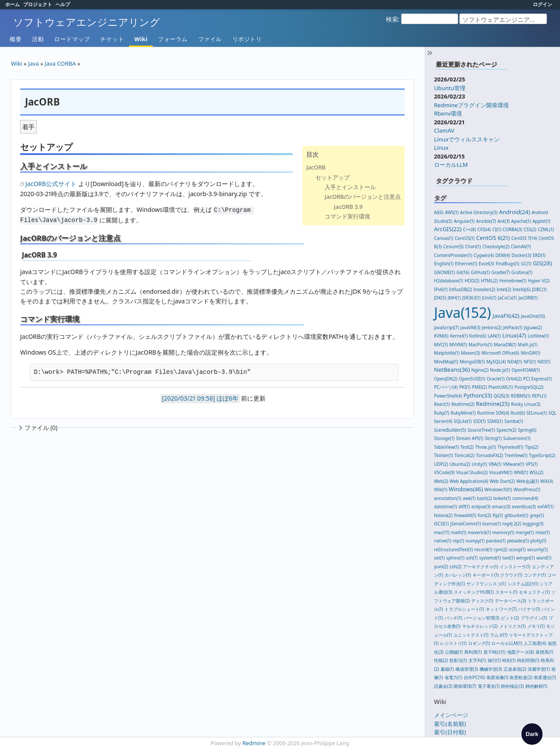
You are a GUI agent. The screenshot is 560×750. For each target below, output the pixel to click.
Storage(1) (444, 438)
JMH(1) (454, 298)
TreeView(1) (516, 455)
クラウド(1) (511, 575)
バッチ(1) (453, 618)
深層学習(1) (539, 669)
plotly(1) (538, 541)
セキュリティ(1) (534, 592)
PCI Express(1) (537, 379)
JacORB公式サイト (51, 184)
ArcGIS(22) (448, 229)
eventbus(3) (524, 507)
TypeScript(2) (542, 455)
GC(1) (526, 264)
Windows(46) (466, 489)
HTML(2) (489, 281)
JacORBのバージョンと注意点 (363, 197)
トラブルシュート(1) (464, 609)
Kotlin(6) (478, 336)
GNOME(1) (444, 272)
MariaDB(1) (505, 345)
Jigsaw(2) (533, 327)
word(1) (544, 558)
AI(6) (439, 212)
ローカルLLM (451, 165)
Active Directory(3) (479, 212)
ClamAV (444, 130)
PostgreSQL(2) (529, 387)
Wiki (141, 39)
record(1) (483, 549)
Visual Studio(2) (472, 472)
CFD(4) (484, 229)
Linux (441, 148)
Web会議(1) (527, 481)
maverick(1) (479, 532)
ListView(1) (538, 336)
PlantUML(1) (500, 387)
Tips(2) (532, 447)
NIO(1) (544, 362)
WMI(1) (521, 472)
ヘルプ (63, 4)
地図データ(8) (521, 652)
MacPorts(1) (481, 345)
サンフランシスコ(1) (486, 584)
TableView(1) (446, 447)
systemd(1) (490, 558)
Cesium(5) (453, 246)
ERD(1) (539, 255)
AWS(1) (452, 212)
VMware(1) (513, 464)
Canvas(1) (444, 238)
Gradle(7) (500, 272)
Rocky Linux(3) (526, 404)
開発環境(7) (465, 686)
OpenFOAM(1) (525, 370)
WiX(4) (547, 481)
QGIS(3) (501, 396)
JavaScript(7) (446, 327)
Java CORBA (60, 63)
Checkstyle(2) (496, 246)
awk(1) (469, 498)
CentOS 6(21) (493, 238)
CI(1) (497, 229)
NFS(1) (530, 362)
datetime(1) (446, 507)
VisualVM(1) (501, 472)
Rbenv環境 (448, 113)
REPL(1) (539, 396)
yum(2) (441, 567)
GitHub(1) (480, 272)
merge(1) (525, 532)
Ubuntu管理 (450, 88)
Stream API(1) (469, 438)
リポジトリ (247, 39)
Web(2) (441, 481)
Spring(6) (527, 430)
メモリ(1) (536, 626)
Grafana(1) (522, 272)
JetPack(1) (513, 327)
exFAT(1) (545, 507)
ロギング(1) (479, 643)
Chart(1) (473, 246)
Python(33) (478, 395)
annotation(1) (448, 498)
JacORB (316, 167)
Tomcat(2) (465, 455)
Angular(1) (464, 221)
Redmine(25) (493, 404)
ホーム (12, 4)
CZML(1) (546, 229)
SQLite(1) (463, 421)
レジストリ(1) (453, 643)
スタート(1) (506, 592)
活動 (38, 39)
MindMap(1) (446, 362)
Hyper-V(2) (539, 281)
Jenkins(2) (492, 327)
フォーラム (173, 39)
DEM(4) (503, 255)
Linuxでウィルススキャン (467, 139)
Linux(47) (514, 335)
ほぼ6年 (227, 398)
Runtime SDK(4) (493, 413)
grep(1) (537, 515)
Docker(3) (521, 255)
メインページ (451, 715)
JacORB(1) (528, 298)
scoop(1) (517, 549)
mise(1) (543, 532)
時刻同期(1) (528, 660)
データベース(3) (511, 601)
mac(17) (442, 532)
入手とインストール (350, 187)
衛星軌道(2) (521, 677)
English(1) (444, 264)
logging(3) (533, 524)
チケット (112, 39)
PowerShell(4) (448, 396)
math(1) (459, 532)
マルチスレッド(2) (480, 626)
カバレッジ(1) (458, 575)
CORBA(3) (513, 229)
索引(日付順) (450, 732)
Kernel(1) (459, 336)
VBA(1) (495, 464)
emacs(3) (501, 507)
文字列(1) (477, 660)
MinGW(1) (530, 353)
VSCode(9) (444, 472)
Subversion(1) (517, 438)
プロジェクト (38, 4)
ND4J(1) (515, 362)
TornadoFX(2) (490, 455)
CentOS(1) (464, 238)
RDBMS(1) (520, 396)
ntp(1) (458, 541)
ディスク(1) (482, 601)
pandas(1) (496, 541)
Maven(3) (471, 353)
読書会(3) (443, 686)
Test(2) (467, 447)
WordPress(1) (527, 489)
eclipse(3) (481, 507)
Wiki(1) (441, 489)
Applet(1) (541, 221)
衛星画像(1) (497, 677)
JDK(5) (440, 298)
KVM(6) (441, 336)
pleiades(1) (518, 541)
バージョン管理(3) (482, 618)
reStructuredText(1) (453, 549)
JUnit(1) (489, 298)
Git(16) (463, 272)
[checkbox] (532, 734)
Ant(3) (504, 221)
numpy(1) (475, 541)
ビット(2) (510, 618)
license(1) (492, 524)
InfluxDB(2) (460, 289)
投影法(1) (458, 660)
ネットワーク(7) (501, 609)
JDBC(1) (539, 289)
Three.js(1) (485, 447)
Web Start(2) (502, 481)
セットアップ (332, 177)
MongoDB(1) (472, 362)
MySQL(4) (496, 362)
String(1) (493, 438)
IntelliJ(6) (522, 289)
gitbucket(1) (516, 515)
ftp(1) (498, 515)
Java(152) (462, 312)
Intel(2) (504, 289)
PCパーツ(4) (446, 387)
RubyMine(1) (463, 413)
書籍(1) (447, 669)
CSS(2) (530, 229)
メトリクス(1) (512, 626)
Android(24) (514, 212)
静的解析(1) (536, 686)
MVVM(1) (458, 345)
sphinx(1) (455, 558)
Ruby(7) (442, 413)
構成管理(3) (467, 669)
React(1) (442, 404)
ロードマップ (72, 39)
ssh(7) (472, 558)
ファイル (210, 39)
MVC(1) (441, 345)
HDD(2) (472, 281)
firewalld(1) (465, 515)
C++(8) (469, 229)
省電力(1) (453, 677)
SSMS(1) (495, 421)
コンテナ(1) (535, 575)
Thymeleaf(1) (511, 447)
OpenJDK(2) (446, 379)
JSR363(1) (471, 298)
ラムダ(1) (499, 635)
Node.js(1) (500, 370)
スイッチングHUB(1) (474, 592)
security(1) (537, 549)
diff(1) (464, 507)
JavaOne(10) (533, 316)
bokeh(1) (502, 498)
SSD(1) (479, 421)
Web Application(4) (469, 481)
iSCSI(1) (441, 524)
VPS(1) (532, 464)
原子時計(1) (494, 652)
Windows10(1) (498, 489)
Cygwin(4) (484, 255)
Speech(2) (506, 430)
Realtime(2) (463, 404)
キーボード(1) (486, 575)
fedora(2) (443, 515)
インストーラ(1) (515, 567)
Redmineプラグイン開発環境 (471, 105)
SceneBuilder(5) (450, 430)
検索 (392, 19)
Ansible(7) (486, 221)
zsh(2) (456, 567)
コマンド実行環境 (347, 216)
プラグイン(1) (534, 618)
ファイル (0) (37, 428)
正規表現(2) (515, 669)
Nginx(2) (480, 370)
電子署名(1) (489, 686)
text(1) (508, 558)
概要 (16, 39)
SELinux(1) (537, 413)
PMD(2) (479, 387)
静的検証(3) (512, 686)
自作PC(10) (474, 677)
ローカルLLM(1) (507, 643)
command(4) (525, 498)
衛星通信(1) (545, 677)
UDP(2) (441, 464)
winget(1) (525, 558)
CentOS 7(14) (524, 238)
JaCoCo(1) (507, 298)
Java (33, 63)
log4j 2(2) (512, 524)
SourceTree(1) (481, 430)
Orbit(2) (514, 379)
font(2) (485, 515)
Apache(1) (521, 221)
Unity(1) (479, 464)
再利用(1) (473, 652)
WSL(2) (536, 472)
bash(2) (484, 498)
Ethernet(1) (466, 264)
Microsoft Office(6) (500, 353)
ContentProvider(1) (453, 255)
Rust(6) (518, 413)
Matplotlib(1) (447, 353)
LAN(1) (494, 336)
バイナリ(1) (529, 609)
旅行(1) (494, 660)
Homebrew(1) (513, 281)
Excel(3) (486, 264)
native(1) (443, 541)
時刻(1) (509, 660)
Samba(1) (514, 421)
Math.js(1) (528, 345)
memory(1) (504, 532)
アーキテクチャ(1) (480, 567)
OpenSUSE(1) (472, 379)
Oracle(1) (495, 379)
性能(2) (441, 660)
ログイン (542, 4)
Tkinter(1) (443, 455)
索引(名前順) (450, 724)
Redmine (254, 743)
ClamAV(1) (521, 246)
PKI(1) (465, 387)
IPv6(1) (441, 289)
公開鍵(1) (454, 652)
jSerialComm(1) (465, 524)
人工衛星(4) (535, 643)
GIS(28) (542, 263)
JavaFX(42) (506, 316)
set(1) (439, 558)
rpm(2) (501, 549)
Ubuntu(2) (460, 464)
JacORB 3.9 (348, 207)
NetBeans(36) (452, 370)
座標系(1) (544, 652)
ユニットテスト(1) (471, 635)
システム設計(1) (523, 584)
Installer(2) (484, 289)
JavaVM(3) (470, 327)
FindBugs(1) (507, 264)
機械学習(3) (491, 669)
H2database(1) (449, 281)
